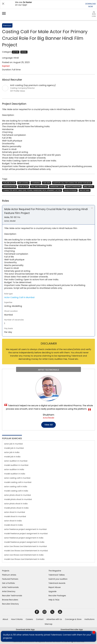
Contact (40, 619)
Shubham (48, 415)
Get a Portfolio (8, 583)
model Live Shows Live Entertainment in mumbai (26, 551)
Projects (6, 571)
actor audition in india (14, 469)
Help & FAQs (54, 600)
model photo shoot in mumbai (18, 499)
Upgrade (52, 591)
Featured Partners (10, 579)
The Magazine (55, 571)
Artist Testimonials (10, 587)
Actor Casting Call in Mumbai (19, 297)
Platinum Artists (9, 575)
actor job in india (12, 452)
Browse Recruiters (10, 600)
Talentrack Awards (57, 583)
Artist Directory (9, 591)
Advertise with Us (54, 619)
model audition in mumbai (16, 465)
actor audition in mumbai (16, 461)
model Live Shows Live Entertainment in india (24, 559)
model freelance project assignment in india (24, 542)
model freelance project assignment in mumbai (26, 534)
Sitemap (49, 624)
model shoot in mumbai (15, 516)
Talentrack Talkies (57, 575)
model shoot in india (13, 525)
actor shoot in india (13, 521)
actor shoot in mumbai (15, 512)
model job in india (12, 457)
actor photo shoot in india (16, 504)
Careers (29, 619)
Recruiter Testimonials (12, 596)
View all (49, 425)
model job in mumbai (14, 448)
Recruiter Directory (10, 604)
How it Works (17, 619)
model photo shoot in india (16, 508)
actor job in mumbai (13, 444)
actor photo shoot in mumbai (18, 495)
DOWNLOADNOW (91, 5)
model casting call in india (16, 491)
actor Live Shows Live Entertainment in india (24, 555)
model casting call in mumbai (18, 482)
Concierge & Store (73, 619)
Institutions (89, 619)
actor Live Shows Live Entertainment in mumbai (25, 546)
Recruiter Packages (57, 596)
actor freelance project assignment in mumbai (25, 529)
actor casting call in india (16, 487)
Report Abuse (55, 587)
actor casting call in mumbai (17, 478)
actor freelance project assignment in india (24, 538)
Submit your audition (58, 579)
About (5, 619)
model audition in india (15, 474)
